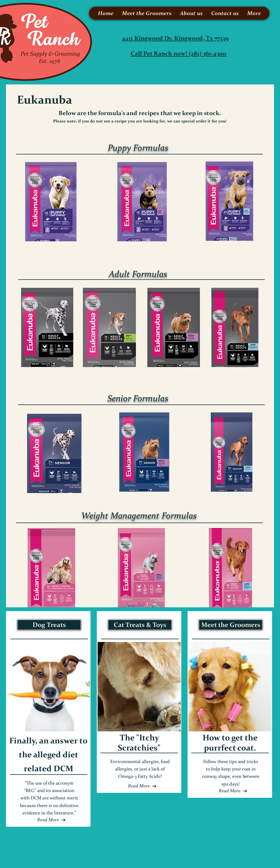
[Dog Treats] (49, 625)
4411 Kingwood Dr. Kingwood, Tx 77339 (175, 38)
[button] (139, 786)
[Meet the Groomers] (231, 625)
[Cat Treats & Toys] (140, 625)
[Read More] (48, 820)
